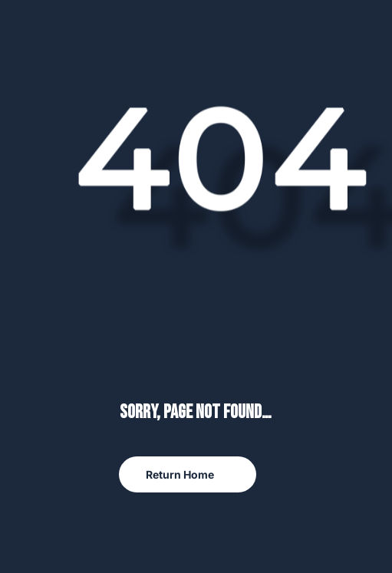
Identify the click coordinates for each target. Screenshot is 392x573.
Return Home (180, 474)
